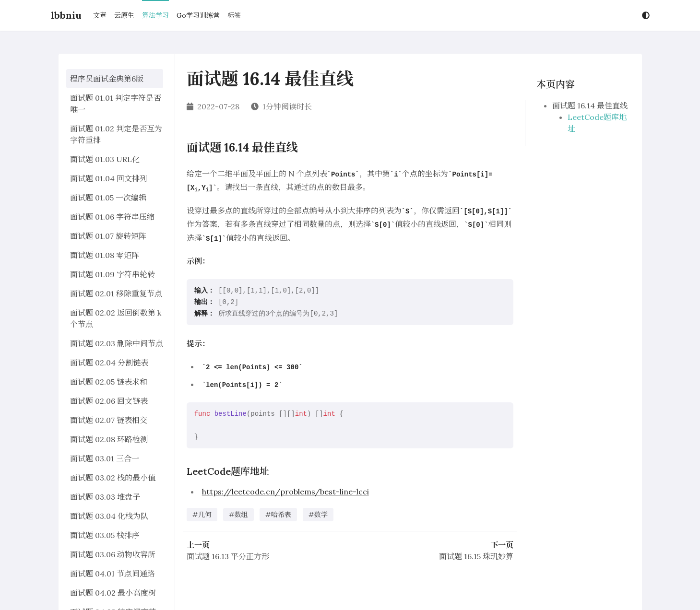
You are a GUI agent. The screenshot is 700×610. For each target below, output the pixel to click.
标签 (234, 15)
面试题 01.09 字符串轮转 (113, 274)
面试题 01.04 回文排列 (109, 178)
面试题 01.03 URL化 (105, 159)
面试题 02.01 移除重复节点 (116, 293)
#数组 (238, 515)
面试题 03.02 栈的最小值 (113, 478)
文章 (100, 15)
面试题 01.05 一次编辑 (108, 198)
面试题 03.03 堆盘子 (105, 497)
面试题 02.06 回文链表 (109, 401)
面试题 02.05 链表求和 (109, 382)
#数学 (318, 515)
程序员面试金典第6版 (107, 79)
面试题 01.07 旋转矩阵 (108, 236)
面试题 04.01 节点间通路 (113, 574)
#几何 (202, 515)
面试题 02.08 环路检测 (109, 439)
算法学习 (155, 15)
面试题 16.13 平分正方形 (228, 556)
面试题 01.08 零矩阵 (105, 255)
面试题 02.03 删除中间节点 (117, 343)
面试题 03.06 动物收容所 (113, 554)
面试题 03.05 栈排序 (105, 535)
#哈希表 (278, 515)
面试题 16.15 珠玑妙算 (476, 556)
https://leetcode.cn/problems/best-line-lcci (285, 492)
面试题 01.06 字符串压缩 (112, 217)
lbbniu (66, 15)
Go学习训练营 (198, 15)
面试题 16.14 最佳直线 (590, 106)
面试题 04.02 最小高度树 (113, 593)
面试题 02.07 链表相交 (109, 420)
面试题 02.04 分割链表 (109, 363)
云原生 (124, 15)
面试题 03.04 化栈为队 (109, 516)
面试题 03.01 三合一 (105, 458)
